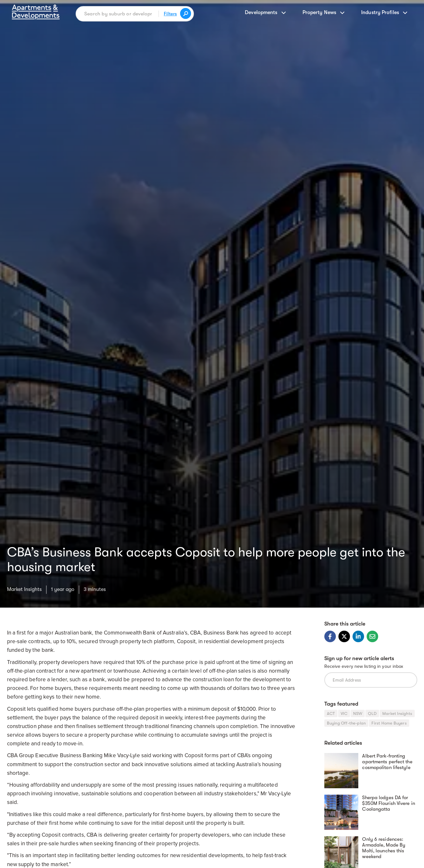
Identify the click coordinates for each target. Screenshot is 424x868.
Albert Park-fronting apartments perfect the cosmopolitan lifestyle (387, 762)
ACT (331, 713)
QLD (372, 713)
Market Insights (24, 589)
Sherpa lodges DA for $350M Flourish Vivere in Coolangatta (388, 803)
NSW (358, 713)
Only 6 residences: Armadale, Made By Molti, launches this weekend (384, 848)
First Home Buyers (389, 723)
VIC (344, 713)
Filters (170, 14)
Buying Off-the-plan (346, 723)
